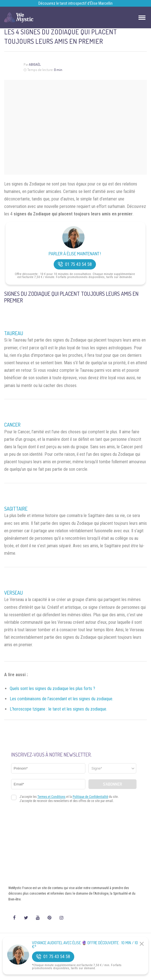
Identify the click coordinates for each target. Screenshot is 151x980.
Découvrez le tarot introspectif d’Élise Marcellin (75, 3)
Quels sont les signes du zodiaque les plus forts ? (52, 688)
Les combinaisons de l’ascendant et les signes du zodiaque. (61, 699)
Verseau (13, 593)
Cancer (12, 425)
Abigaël (35, 64)
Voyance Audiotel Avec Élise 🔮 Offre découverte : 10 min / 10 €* (85, 945)
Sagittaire (16, 509)
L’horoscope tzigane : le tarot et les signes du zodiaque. (58, 709)
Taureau (14, 333)
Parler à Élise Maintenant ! (75, 254)
